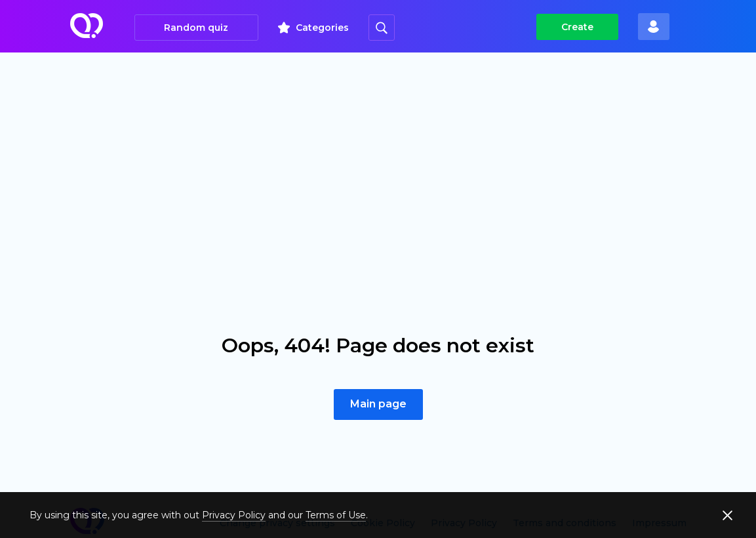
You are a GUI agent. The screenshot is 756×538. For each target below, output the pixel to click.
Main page (378, 404)
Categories (322, 28)
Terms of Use (336, 515)
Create (577, 27)
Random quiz (196, 28)
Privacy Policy (234, 515)
